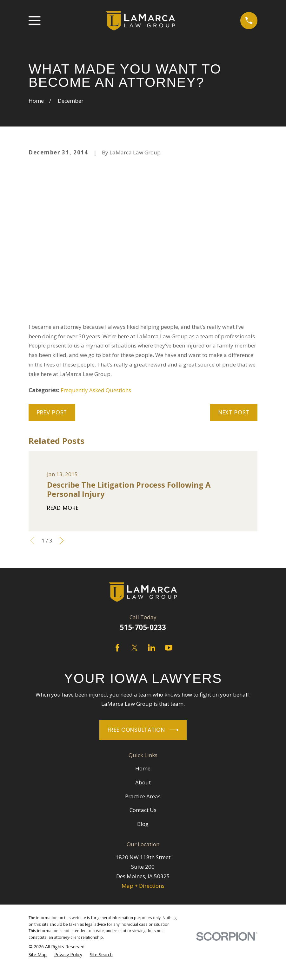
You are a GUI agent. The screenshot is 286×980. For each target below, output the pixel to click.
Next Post (234, 412)
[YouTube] (169, 648)
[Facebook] (117, 648)
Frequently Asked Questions (96, 390)
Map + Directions (143, 886)
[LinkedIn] (152, 648)
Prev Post (52, 412)
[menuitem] (38, 955)
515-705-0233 (143, 627)
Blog (143, 824)
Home (143, 768)
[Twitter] (135, 648)
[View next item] (62, 541)
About (143, 782)
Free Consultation (143, 730)
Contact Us (143, 810)
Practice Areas (143, 796)
